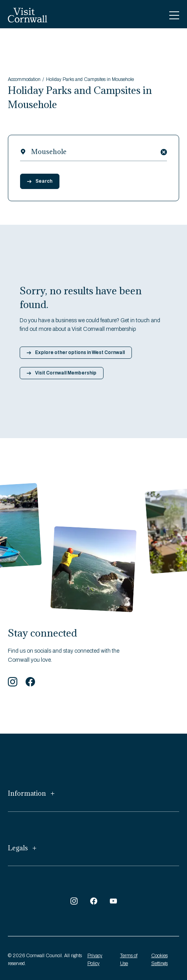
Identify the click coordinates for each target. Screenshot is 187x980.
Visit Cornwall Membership (62, 373)
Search (40, 181)
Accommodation (24, 79)
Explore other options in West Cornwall (76, 352)
